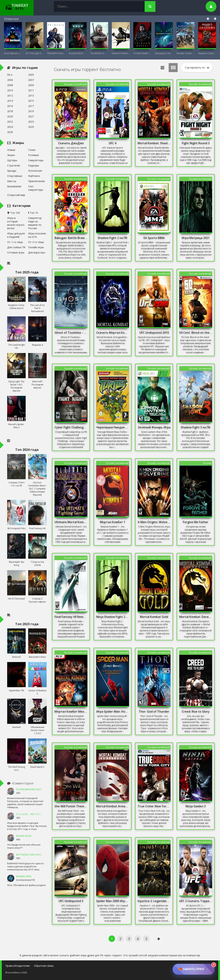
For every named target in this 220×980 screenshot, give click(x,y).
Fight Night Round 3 (196, 143)
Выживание (14, 186)
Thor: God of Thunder (154, 711)
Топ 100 (14, 213)
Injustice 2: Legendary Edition (154, 901)
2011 (31, 90)
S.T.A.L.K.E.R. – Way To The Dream (34, 814)
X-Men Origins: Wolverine (154, 522)
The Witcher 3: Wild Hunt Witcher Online (99, 53)
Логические (35, 171)
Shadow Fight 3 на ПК (196, 427)
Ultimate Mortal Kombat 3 (71, 522)
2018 (10, 111)
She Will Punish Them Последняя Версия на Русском (71, 806)
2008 (10, 85)
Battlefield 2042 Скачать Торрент (36, 855)
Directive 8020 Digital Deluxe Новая (78, 53)
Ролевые (34, 155)
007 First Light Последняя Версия (34, 53)
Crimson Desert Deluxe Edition (142, 53)
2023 (31, 122)
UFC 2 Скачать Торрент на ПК (196, 901)
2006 (10, 80)
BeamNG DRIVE (24, 876)
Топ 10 (33, 213)
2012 (10, 96)
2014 (10, 101)
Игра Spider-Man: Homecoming (113, 711)
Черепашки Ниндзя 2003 (113, 427)
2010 (10, 90)
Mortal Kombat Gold (154, 617)
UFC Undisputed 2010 (154, 333)
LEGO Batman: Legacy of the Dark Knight (13, 53)
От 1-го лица (15, 242)
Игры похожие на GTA (37, 235)
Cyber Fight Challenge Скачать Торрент (71, 427)
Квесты (12, 181)
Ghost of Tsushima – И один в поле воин (71, 333)
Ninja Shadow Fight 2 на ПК (113, 617)
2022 (10, 122)
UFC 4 (113, 143)
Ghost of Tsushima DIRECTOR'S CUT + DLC (121, 53)
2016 (10, 106)
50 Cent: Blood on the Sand (196, 333)
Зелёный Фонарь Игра (154, 427)
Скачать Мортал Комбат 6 (113, 333)
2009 (31, 85)
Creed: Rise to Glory (196, 711)
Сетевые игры (16, 252)
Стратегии (14, 165)
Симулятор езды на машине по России (35, 223)
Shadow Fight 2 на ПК (113, 238)
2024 (10, 127)
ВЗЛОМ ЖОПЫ (24, 836)
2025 (31, 127)
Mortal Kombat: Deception (196, 617)
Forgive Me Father (196, 522)
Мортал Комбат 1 (113, 522)
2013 (31, 96)
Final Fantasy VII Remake (71, 617)
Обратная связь (44, 966)
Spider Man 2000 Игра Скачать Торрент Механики (113, 901)
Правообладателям (17, 966)
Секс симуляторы (36, 188)
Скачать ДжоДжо (71, 143)
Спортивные (15, 176)
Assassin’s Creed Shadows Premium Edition (207, 53)
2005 (31, 75)
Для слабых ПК (16, 247)
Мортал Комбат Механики (71, 711)
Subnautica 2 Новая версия (164, 53)
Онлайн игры (36, 247)
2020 (10, 116)
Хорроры (34, 165)
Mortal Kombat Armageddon (113, 806)
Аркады (12, 171)
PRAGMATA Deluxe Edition (56, 53)
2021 (31, 116)
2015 (31, 101)
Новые (11, 150)
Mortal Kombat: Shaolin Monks (154, 143)
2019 (31, 111)
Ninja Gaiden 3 (196, 806)
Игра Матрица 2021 (196, 238)
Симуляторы (36, 160)
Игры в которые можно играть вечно (16, 223)
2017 (31, 106)
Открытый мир (16, 195)
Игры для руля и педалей (16, 235)
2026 (10, 132)
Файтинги (34, 176)
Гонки (32, 150)
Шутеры (12, 160)
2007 (31, 80)
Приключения (36, 181)
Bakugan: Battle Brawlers (71, 238)
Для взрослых (37, 252)
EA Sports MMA (154, 238)
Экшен (11, 155)
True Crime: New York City (154, 806)
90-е (10, 75)
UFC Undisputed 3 (71, 901)
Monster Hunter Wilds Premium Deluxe (186, 53)
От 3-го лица (36, 242)
